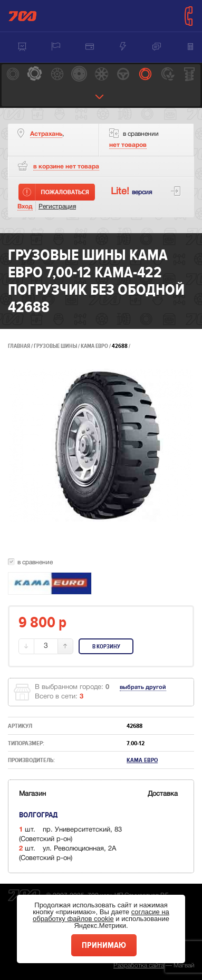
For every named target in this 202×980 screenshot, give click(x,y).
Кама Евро (95, 346)
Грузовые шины (55, 346)
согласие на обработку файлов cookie (101, 915)
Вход (25, 207)
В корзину (106, 647)
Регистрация (57, 207)
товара (66, 167)
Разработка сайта (139, 966)
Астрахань (46, 134)
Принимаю (104, 945)
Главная (19, 346)
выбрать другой (143, 687)
